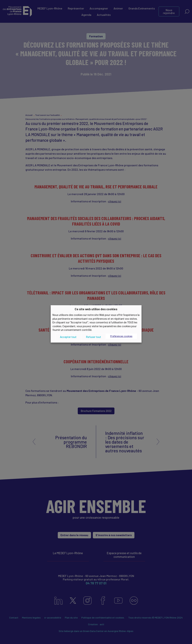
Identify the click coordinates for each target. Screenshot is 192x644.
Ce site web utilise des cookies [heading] (96, 309)
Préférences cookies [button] (121, 336)
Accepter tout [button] (68, 337)
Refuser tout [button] (93, 337)
